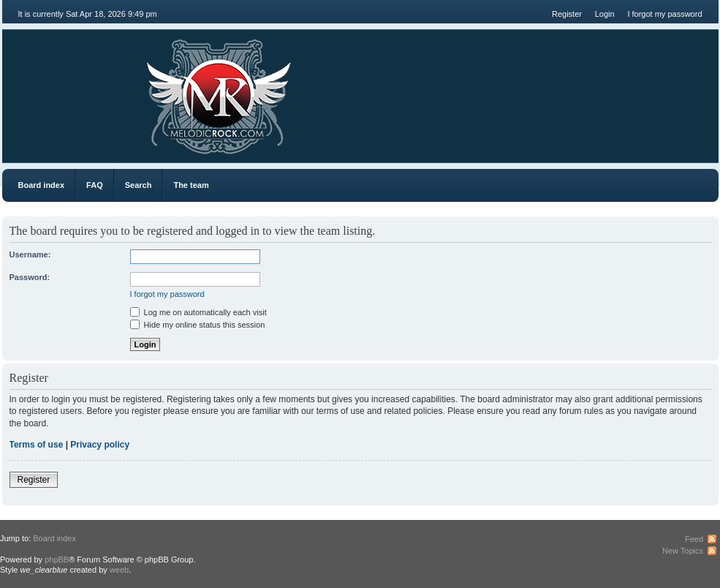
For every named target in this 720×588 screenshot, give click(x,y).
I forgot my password (664, 14)
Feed (694, 539)
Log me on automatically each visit (198, 312)
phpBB (57, 559)
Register (567, 14)
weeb (119, 570)
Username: (30, 255)
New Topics (683, 551)
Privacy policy (100, 445)
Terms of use (37, 445)
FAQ (95, 185)
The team (191, 185)
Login (605, 14)
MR (84, 87)
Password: (30, 277)
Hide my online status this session (198, 325)
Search (139, 185)
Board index (42, 185)
